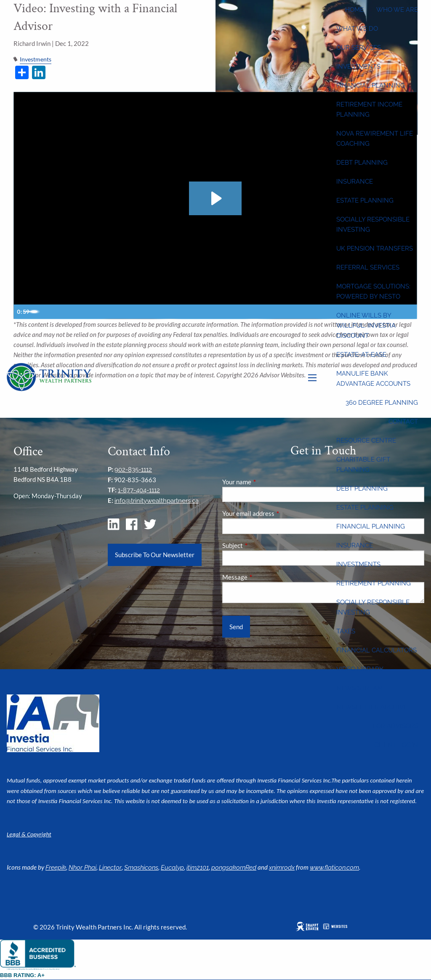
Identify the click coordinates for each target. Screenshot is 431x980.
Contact (403, 422)
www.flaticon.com (334, 868)
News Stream (359, 688)
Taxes (346, 631)
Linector (110, 868)
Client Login (396, 745)
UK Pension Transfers (375, 248)
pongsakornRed (234, 868)
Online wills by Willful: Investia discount (366, 326)
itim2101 (198, 868)
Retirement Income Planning (369, 109)
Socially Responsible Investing (373, 224)
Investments (358, 67)
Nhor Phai (82, 868)
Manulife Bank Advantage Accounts (373, 379)
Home (354, 10)
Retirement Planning (374, 583)
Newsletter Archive (372, 707)
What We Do (357, 29)
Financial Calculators (376, 650)
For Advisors (395, 726)
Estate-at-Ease (361, 355)
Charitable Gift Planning (363, 465)
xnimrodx (282, 868)
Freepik (56, 868)
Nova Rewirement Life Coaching (375, 139)
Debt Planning (362, 163)
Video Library (360, 669)
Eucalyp (172, 868)
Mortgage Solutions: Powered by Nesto (373, 291)
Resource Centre (366, 441)
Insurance (355, 182)
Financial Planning (371, 85)
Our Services (359, 48)
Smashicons (141, 868)
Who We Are (397, 10)
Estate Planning (365, 200)
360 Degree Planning (382, 403)
